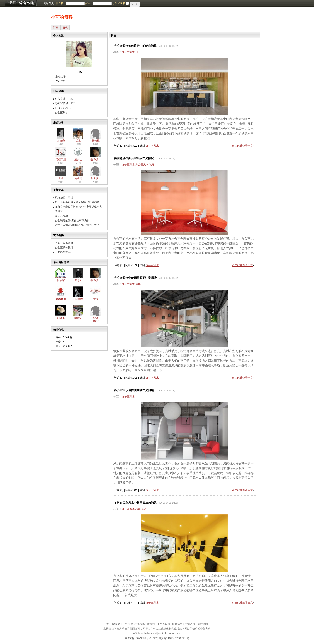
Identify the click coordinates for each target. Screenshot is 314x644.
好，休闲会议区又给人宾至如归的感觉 (77, 202)
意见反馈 (165, 624)
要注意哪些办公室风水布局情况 (134, 158)
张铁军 (61, 280)
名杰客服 (61, 299)
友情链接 (190, 624)
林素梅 (96, 141)
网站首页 (49, 3)
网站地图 (203, 624)
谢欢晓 (61, 141)
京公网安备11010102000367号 (171, 638)
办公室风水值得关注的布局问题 (134, 390)
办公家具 (60, 112)
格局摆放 (141, 509)
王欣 (61, 178)
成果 (78, 141)
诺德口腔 (61, 159)
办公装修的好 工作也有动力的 (72, 220)
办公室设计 (61, 99)
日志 (65, 28)
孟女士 (78, 159)
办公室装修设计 (64, 247)
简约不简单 (61, 216)
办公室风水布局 (145, 164)
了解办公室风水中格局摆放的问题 (135, 503)
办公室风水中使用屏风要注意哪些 (135, 278)
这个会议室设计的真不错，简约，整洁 (77, 225)
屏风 (138, 284)
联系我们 (152, 624)
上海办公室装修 (64, 243)
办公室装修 (61, 103)
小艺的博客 (62, 17)
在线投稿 (140, 624)
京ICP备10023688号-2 (138, 638)
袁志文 (78, 280)
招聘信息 (177, 624)
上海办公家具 (63, 252)
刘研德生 (78, 299)
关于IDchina (113, 624)
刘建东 (61, 318)
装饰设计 (96, 159)
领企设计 (96, 178)
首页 (55, 28)
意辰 (96, 299)
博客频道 (21, 3)
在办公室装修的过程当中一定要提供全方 (78, 207)
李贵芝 (78, 318)
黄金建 (78, 178)
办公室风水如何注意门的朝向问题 (135, 46)
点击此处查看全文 (242, 146)
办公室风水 (61, 108)
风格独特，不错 (64, 198)
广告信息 (128, 624)
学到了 (59, 211)
